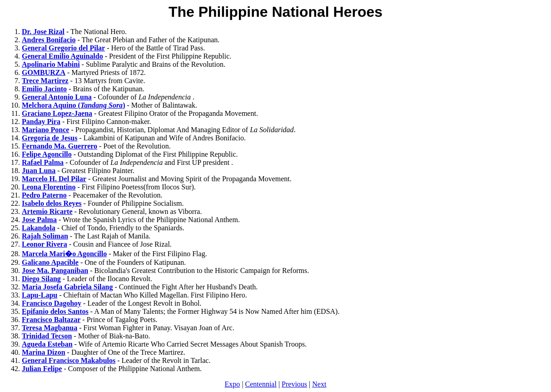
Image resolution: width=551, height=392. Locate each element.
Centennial (261, 384)
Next (319, 384)
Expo (233, 384)
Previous (294, 384)
